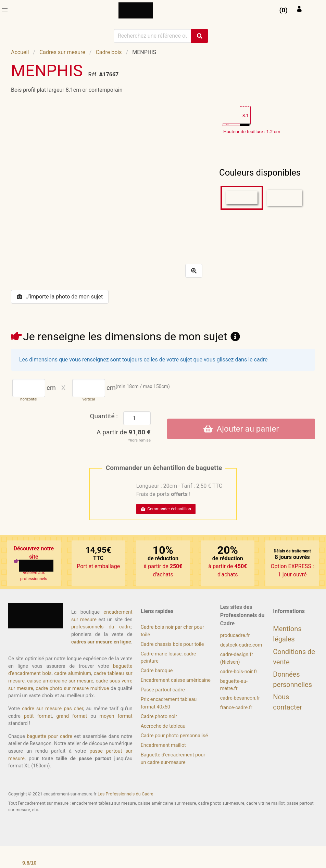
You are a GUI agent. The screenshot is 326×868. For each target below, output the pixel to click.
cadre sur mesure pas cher (53, 709)
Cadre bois (109, 52)
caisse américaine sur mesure (60, 681)
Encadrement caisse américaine (176, 680)
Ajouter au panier (241, 429)
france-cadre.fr (236, 708)
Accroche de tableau (163, 726)
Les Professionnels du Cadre (126, 794)
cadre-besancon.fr (240, 698)
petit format (38, 716)
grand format (72, 716)
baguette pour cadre (49, 736)
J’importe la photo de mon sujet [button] (60, 297)
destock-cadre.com (241, 645)
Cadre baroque (157, 671)
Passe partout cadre (163, 690)
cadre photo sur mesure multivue (72, 688)
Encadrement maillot (163, 745)
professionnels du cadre (101, 627)
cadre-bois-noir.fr (239, 672)
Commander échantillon (166, 509)
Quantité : (104, 416)
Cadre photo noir (159, 717)
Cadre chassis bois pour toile (172, 644)
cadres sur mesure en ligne (101, 642)
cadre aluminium (73, 673)
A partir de (124, 432)
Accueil (20, 52)
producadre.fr (235, 635)
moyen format (116, 716)
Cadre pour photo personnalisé (174, 736)
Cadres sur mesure (62, 52)
